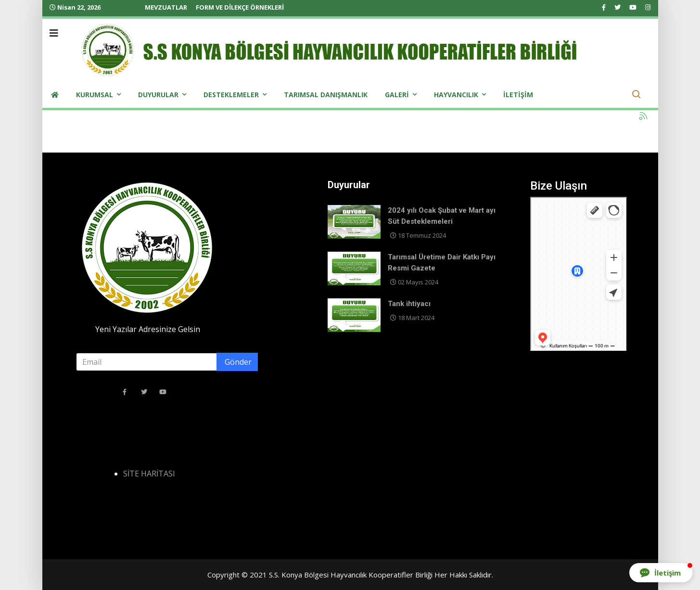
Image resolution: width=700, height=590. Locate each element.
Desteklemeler (231, 95)
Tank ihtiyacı (409, 304)
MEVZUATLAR (166, 7)
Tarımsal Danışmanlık (326, 95)
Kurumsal (95, 95)
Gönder (237, 362)
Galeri (397, 95)
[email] (167, 362)
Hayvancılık (456, 95)
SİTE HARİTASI (149, 474)
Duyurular (158, 95)
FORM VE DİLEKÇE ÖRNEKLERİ (240, 7)
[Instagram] (648, 7)
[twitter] (617, 7)
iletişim (518, 95)
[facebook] (604, 7)
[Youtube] (633, 7)
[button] (661, 573)
